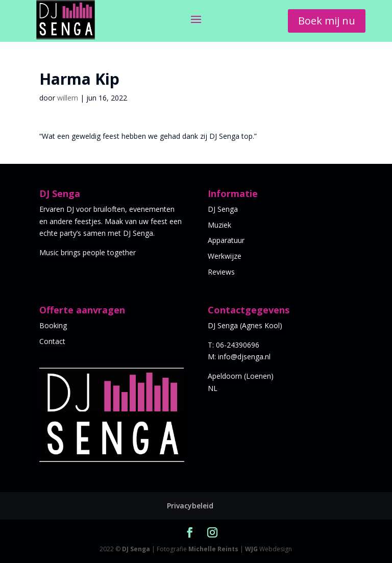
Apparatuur (226, 240)
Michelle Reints (213, 549)
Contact (52, 341)
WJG (251, 549)
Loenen (259, 376)
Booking (53, 325)
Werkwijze (225, 256)
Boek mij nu (327, 21)
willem (68, 98)
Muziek (219, 225)
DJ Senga (223, 209)
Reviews (221, 272)
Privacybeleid (190, 506)
